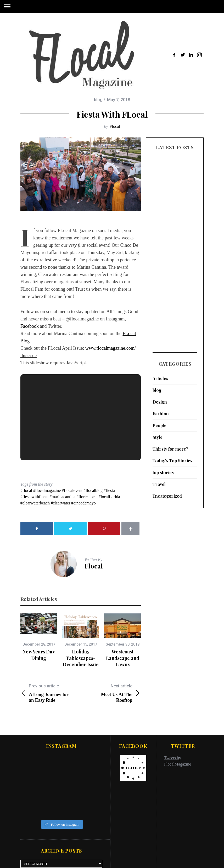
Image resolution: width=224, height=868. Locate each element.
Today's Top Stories (172, 459)
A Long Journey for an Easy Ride (51, 693)
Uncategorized (167, 494)
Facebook (30, 326)
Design (160, 400)
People (159, 424)
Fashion (161, 412)
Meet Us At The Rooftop (111, 693)
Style (158, 435)
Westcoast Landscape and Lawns (123, 658)
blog (98, 100)
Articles (160, 376)
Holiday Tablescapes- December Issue (81, 658)
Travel (159, 482)
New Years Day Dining (39, 655)
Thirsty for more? (170, 447)
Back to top (190, 857)
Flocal (115, 126)
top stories (163, 471)
